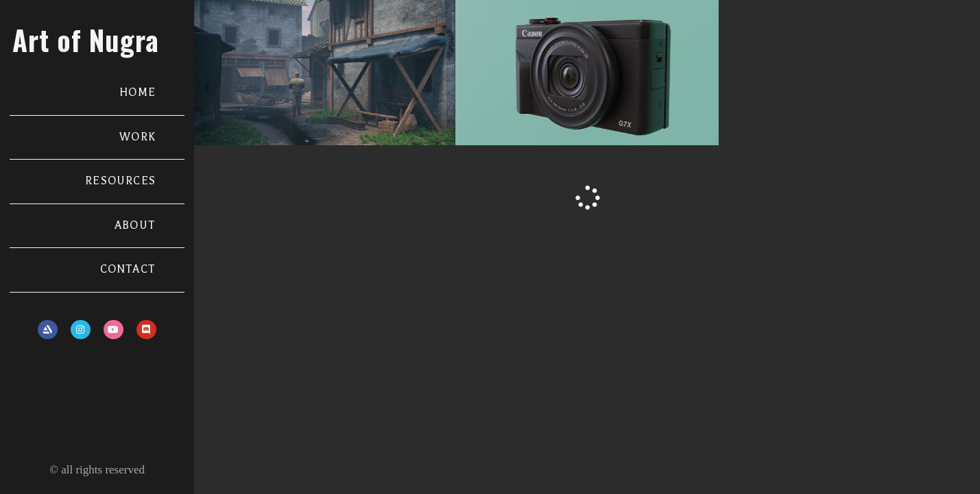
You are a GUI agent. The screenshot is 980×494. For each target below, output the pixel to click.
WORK (138, 137)
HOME (138, 92)
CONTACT (128, 269)
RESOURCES (120, 181)
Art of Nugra (86, 40)
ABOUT (135, 225)
